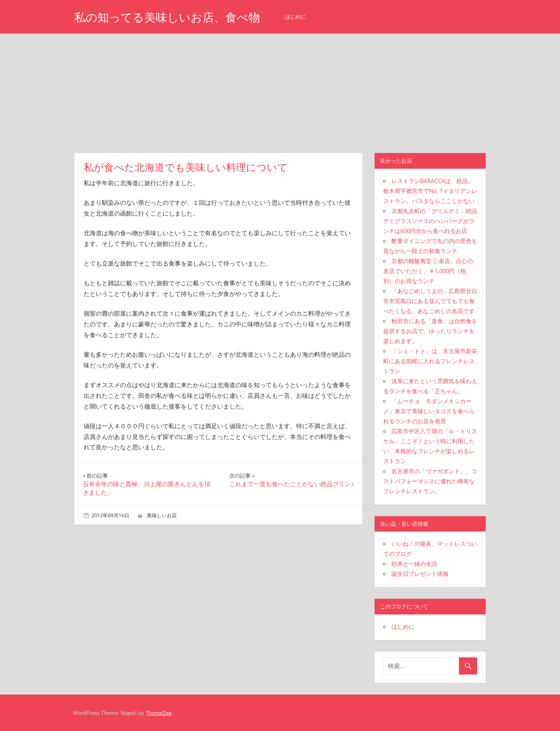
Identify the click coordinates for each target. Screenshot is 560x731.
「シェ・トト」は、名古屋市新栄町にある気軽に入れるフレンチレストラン (430, 361)
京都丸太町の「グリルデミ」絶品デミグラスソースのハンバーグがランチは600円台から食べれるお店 (430, 221)
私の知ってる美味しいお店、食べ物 (167, 17)
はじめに (295, 17)
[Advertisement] (280, 87)
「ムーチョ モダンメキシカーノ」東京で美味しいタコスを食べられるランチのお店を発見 (429, 411)
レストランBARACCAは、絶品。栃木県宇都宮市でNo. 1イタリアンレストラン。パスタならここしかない (430, 191)
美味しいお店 (162, 515)
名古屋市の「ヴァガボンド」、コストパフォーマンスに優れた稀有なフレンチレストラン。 (430, 481)
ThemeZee (159, 713)
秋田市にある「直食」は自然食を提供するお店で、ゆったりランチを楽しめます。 (430, 331)
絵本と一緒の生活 (414, 564)
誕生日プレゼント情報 (420, 574)
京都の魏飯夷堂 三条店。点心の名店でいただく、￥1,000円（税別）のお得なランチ (428, 271)
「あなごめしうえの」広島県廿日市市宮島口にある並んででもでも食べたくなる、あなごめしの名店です (430, 301)
